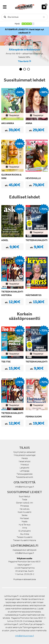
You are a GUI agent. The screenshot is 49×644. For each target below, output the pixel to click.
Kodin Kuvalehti (25, 512)
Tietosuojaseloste (25, 474)
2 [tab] (25, 69)
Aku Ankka (24, 534)
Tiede (25, 500)
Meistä (25, 458)
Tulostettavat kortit (25, 477)
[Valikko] (5, 7)
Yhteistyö (24, 465)
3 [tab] (28, 69)
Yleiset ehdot (24, 461)
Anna (25, 528)
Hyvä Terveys (25, 525)
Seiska (24, 515)
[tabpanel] (24, 51)
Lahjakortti (24, 468)
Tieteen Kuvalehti (25, 537)
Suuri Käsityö (24, 496)
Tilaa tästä (23, 61)
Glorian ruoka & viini (24, 503)
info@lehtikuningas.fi (24, 487)
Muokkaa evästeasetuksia (25, 579)
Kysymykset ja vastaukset (24, 452)
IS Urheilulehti (25, 531)
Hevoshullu (25, 509)
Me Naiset (24, 518)
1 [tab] (21, 69)
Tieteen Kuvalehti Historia (24, 540)
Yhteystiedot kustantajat (25, 455)
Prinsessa (25, 506)
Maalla (24, 521)
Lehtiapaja (25, 471)
